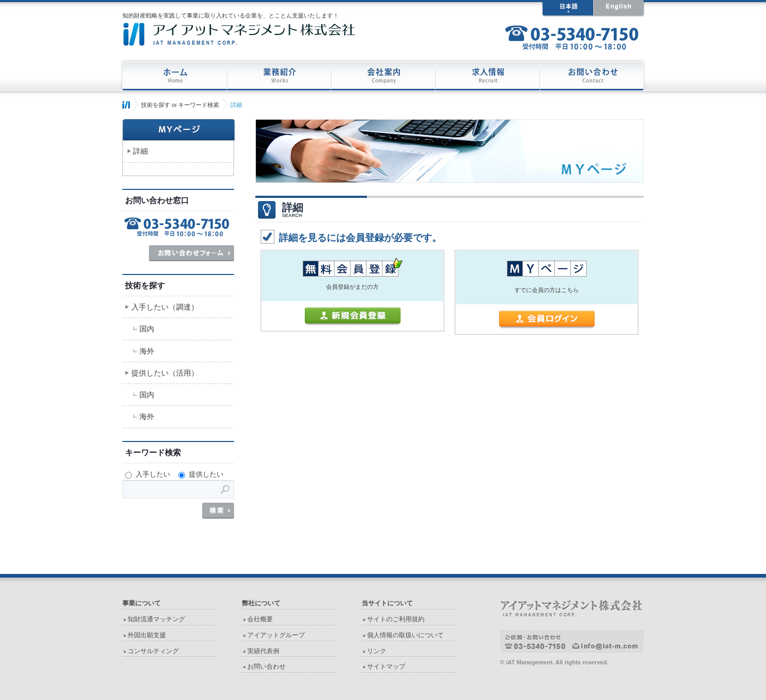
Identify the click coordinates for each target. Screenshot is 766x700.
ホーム (126, 105)
